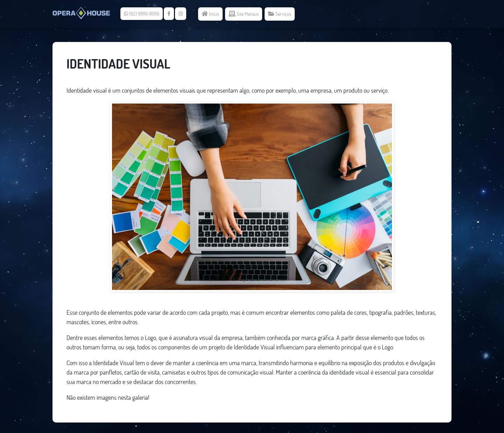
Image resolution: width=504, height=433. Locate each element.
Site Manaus (244, 14)
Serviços (280, 14)
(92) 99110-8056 (142, 14)
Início (210, 14)
